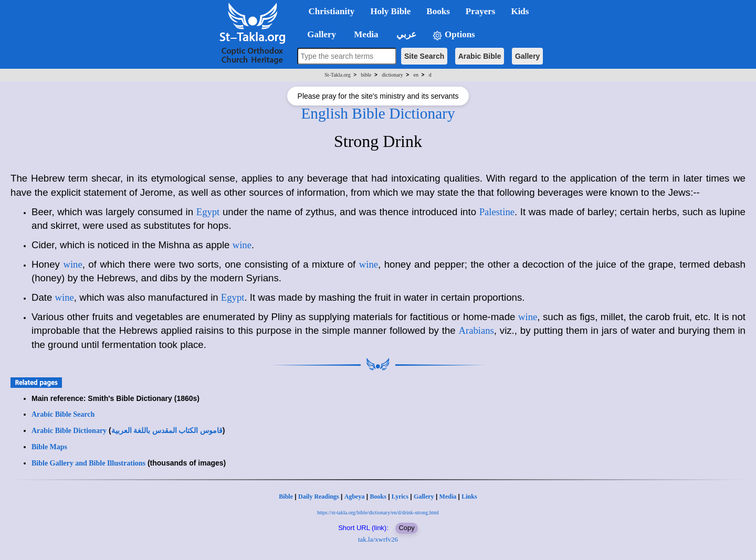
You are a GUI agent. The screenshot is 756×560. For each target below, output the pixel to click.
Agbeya (355, 496)
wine (242, 245)
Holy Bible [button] (390, 11)
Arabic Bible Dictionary (69, 431)
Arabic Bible (480, 56)
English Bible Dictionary (378, 113)
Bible (286, 496)
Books (378, 496)
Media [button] (365, 34)
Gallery (527, 56)
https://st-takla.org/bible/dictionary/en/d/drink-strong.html (378, 513)
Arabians (476, 330)
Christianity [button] (332, 11)
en (416, 75)
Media (448, 496)
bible (366, 75)
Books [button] (438, 11)
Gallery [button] (319, 34)
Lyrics (400, 496)
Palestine (497, 212)
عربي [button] (405, 34)
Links (469, 496)
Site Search (424, 56)
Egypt (208, 212)
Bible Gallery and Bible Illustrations (88, 463)
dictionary (392, 75)
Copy (406, 528)
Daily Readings (319, 496)
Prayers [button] (481, 11)
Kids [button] (520, 11)
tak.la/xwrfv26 (378, 539)
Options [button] (454, 35)
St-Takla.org (337, 75)
